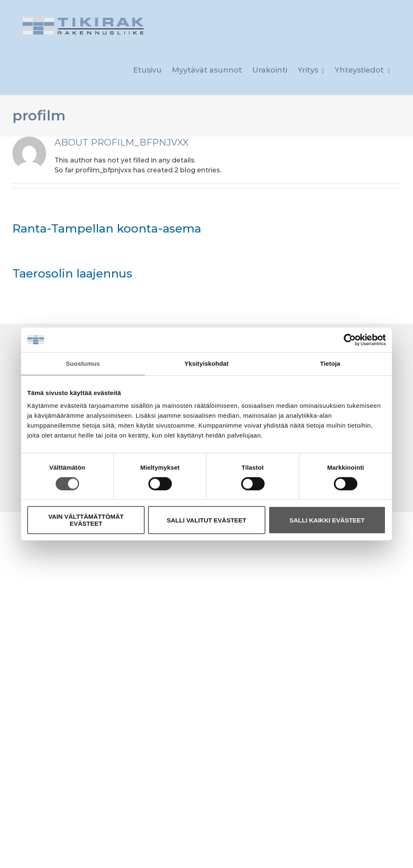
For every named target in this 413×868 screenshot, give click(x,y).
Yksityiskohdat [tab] (206, 363)
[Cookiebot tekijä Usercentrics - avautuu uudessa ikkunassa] (350, 340)
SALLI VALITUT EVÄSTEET (206, 520)
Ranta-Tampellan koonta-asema (107, 228)
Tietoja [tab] (330, 363)
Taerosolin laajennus (72, 273)
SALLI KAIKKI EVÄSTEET (327, 520)
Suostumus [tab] (83, 363)
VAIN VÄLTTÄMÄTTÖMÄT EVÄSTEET (86, 520)
